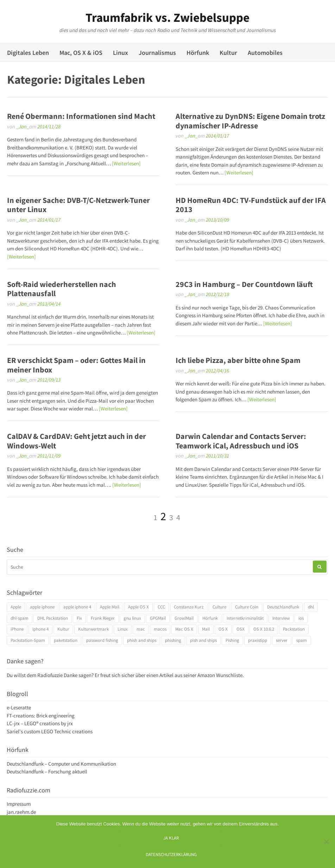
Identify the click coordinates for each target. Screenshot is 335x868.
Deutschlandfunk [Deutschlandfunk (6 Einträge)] (283, 607)
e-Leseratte (19, 707)
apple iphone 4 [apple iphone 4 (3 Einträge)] (77, 607)
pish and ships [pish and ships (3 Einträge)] (203, 640)
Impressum (19, 804)
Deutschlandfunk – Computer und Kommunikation (61, 764)
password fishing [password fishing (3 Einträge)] (102, 640)
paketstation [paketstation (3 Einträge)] (66, 640)
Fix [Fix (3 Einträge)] (79, 618)
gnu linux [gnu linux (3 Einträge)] (132, 618)
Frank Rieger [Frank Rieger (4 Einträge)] (103, 618)
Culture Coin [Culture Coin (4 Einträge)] (247, 607)
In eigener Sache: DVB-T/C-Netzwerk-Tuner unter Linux (78, 205)
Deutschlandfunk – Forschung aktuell (47, 771)
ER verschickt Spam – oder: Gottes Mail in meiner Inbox (76, 365)
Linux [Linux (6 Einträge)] (123, 629)
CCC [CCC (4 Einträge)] (161, 607)
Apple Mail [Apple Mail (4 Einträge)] (110, 607)
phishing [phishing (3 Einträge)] (173, 640)
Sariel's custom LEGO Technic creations (50, 731)
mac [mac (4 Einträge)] (141, 629)
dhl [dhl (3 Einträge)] (311, 607)
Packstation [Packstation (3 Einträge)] (294, 629)
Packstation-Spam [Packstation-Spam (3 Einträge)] (28, 640)
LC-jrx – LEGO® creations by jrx (40, 723)
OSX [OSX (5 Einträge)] (241, 629)
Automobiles (265, 53)
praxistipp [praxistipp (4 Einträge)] (258, 640)
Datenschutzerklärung (171, 854)
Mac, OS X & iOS (81, 53)
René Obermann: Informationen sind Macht (81, 116)
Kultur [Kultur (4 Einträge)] (63, 629)
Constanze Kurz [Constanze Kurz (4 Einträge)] (189, 607)
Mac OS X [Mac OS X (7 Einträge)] (184, 629)
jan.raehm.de (21, 812)
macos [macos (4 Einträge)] (160, 629)
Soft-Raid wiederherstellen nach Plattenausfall (62, 289)
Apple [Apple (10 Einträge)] (16, 607)
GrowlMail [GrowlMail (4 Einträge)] (184, 618)
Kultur (228, 53)
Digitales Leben (28, 53)
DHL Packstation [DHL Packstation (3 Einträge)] (53, 618)
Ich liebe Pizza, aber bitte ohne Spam (238, 360)
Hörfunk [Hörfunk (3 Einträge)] (210, 618)
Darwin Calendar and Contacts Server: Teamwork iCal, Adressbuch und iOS (241, 441)
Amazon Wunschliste (220, 675)
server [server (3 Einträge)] (282, 640)
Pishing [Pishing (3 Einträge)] (232, 640)
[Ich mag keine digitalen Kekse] (326, 842)
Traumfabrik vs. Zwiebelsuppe (167, 18)
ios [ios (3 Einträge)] (301, 618)
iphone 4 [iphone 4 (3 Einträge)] (40, 629)
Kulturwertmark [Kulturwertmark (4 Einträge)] (93, 629)
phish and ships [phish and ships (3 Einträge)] (142, 640)
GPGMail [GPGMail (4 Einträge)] (158, 618)
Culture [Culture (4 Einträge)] (219, 607)
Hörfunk (198, 53)
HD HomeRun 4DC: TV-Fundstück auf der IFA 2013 (251, 205)
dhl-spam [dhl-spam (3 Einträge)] (20, 618)
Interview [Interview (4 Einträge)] (281, 618)
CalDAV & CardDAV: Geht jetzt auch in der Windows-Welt (77, 441)
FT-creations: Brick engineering (41, 716)
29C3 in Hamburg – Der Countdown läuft (244, 284)
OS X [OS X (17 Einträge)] (223, 629)
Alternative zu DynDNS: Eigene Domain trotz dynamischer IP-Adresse (250, 121)
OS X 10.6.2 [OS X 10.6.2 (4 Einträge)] (264, 629)
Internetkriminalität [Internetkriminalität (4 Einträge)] (245, 618)
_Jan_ (23, 126)
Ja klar (171, 838)
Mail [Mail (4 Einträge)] (206, 629)
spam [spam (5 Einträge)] (302, 640)
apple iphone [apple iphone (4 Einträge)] (42, 607)
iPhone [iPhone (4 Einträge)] (17, 629)
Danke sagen (78, 675)
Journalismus (157, 53)
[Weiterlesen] (126, 163)
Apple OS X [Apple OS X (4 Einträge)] (138, 607)
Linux (121, 53)
